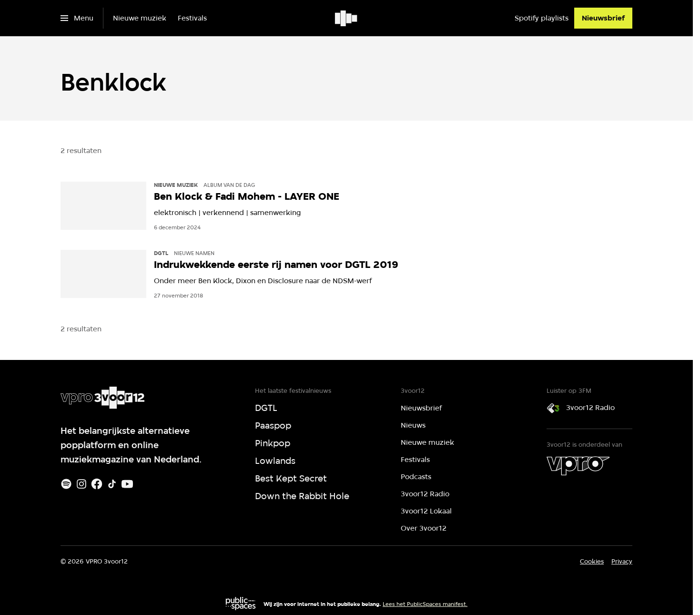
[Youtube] (127, 484)
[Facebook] (97, 484)
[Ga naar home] (347, 18)
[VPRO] (578, 466)
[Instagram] (81, 484)
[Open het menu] (77, 18)
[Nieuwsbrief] (603, 18)
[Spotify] (66, 484)
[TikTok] (112, 484)
